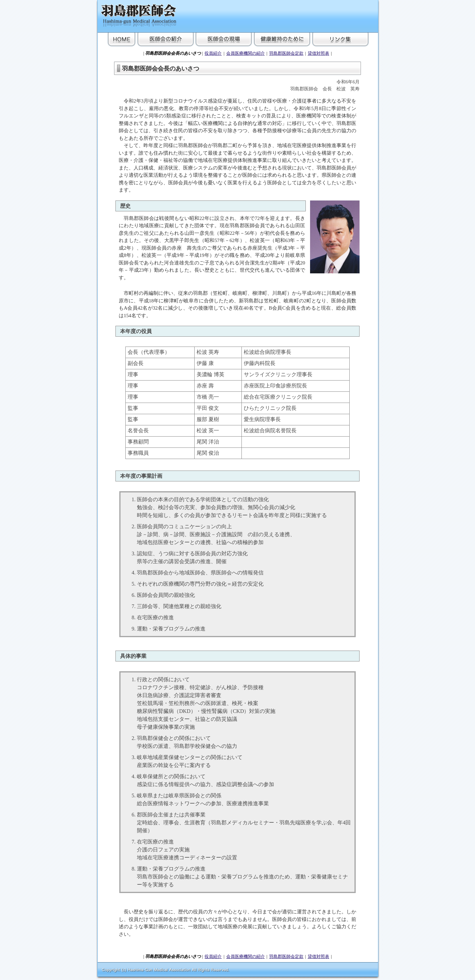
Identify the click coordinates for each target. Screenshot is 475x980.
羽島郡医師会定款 (286, 53)
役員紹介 (213, 53)
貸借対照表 (318, 53)
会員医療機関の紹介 (246, 53)
